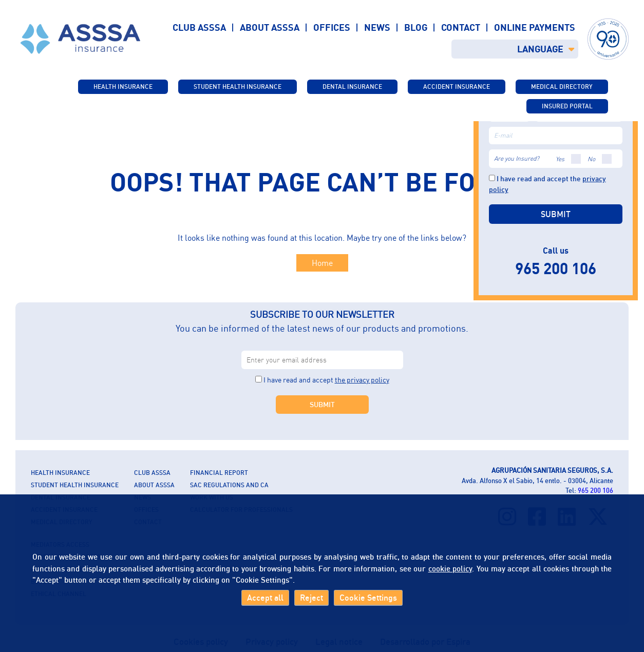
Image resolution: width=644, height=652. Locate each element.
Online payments (535, 27)
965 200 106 (595, 490)
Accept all (265, 598)
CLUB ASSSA (152, 473)
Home (322, 263)
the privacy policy (362, 380)
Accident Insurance (457, 87)
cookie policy (450, 568)
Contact (461, 27)
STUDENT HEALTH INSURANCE (238, 87)
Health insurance (123, 87)
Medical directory (562, 87)
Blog (416, 27)
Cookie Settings (368, 598)
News (377, 27)
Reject (311, 598)
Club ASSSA (199, 27)
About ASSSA (270, 27)
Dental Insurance (352, 87)
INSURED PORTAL (567, 106)
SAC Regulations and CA (229, 485)
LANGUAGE (546, 49)
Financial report (219, 473)
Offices (332, 27)
